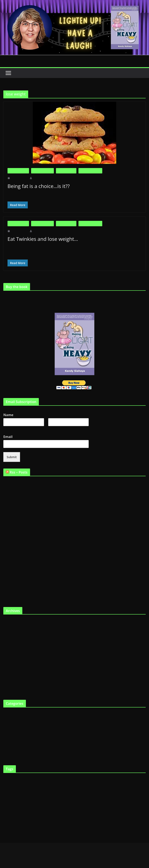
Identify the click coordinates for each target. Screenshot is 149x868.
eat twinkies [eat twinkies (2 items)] (119, 781)
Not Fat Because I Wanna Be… (22, 558)
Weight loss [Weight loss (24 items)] (46, 818)
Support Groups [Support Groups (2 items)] (24, 819)
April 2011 (10, 648)
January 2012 (11, 634)
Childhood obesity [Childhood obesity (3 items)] (62, 781)
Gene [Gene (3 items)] (140, 789)
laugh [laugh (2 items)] (72, 799)
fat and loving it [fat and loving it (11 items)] (52, 788)
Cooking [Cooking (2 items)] (77, 781)
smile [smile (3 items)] (13, 819)
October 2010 (11, 676)
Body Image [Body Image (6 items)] (42, 780)
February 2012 (12, 628)
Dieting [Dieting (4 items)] (94, 780)
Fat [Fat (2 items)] (12, 789)
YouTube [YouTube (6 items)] (68, 819)
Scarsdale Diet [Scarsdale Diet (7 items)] (79, 808)
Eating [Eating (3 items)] (109, 781)
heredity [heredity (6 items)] (41, 799)
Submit (11, 457)
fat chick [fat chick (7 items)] (75, 789)
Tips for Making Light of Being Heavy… (27, 592)
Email (9, 436)
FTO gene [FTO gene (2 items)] (126, 789)
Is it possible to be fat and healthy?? (24, 498)
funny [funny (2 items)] (134, 789)
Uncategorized (12, 748)
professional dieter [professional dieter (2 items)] (48, 809)
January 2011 (11, 669)
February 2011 (12, 662)
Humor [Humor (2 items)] (51, 799)
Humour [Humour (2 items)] (58, 799)
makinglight (39, 178)
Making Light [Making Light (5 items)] (96, 799)
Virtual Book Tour (14, 755)
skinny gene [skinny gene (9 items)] (120, 808)
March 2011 (10, 655)
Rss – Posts (19, 472)
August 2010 (11, 689)
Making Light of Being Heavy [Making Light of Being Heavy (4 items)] (125, 799)
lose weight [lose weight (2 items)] (80, 799)
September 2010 (13, 682)
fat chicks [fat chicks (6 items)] (90, 789)
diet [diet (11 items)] (85, 780)
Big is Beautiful (18, 171)
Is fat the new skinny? (16, 509)
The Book (9, 741)
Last (51, 428)
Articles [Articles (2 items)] (7, 781)
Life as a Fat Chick (90, 171)
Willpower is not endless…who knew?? (27, 532)
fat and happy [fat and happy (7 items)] (25, 789)
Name (9, 415)
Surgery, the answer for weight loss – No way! (30, 570)
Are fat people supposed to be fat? (23, 482)
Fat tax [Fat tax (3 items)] (117, 789)
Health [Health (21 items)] (26, 798)
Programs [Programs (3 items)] (62, 809)
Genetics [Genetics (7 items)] (10, 798)
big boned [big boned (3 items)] (27, 781)
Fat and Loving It (42, 171)
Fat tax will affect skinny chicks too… (26, 581)
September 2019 (13, 621)
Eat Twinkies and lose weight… (42, 239)
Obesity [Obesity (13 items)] (11, 808)
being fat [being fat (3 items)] (16, 781)
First (6, 428)
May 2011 (9, 641)
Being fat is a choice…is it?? (39, 186)
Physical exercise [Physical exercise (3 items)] (29, 809)
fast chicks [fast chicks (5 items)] (132, 780)
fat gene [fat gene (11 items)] (105, 788)
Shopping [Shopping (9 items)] (100, 808)
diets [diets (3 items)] (102, 781)
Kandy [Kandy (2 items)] (66, 799)
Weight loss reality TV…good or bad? (26, 547)
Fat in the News (66, 171)
